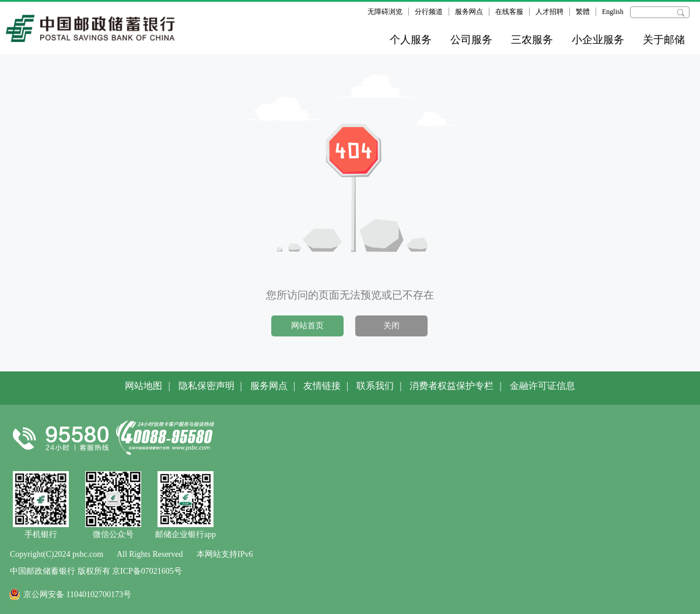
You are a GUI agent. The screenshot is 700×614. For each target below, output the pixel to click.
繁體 (583, 12)
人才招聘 (549, 12)
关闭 (391, 326)
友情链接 (322, 386)
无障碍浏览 (385, 12)
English (613, 12)
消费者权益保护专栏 (452, 386)
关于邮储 (664, 40)
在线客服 (509, 12)
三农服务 (532, 40)
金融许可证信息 (542, 386)
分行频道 (429, 12)
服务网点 (469, 12)
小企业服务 (598, 40)
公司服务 (471, 40)
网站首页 (307, 326)
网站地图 (143, 386)
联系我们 (375, 386)
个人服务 (411, 40)
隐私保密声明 (206, 386)
